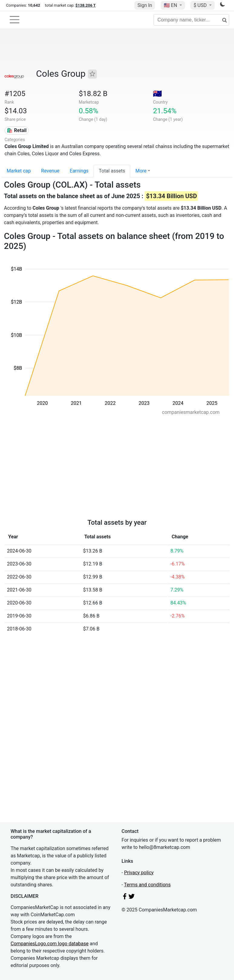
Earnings (79, 171)
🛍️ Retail (16, 130)
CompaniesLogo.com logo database (49, 944)
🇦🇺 (157, 94)
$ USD (201, 5)
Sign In (145, 5)
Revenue (50, 171)
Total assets (112, 171)
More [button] (141, 171)
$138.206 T (86, 5)
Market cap (19, 171)
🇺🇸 (171, 5)
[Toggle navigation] (15, 20)
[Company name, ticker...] (191, 20)
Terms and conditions (147, 885)
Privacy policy (139, 873)
